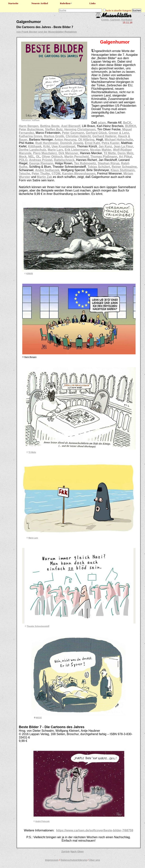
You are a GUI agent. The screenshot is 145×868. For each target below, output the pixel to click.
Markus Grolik (54, 136)
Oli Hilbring (86, 140)
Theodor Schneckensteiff (38, 626)
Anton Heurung (65, 140)
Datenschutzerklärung (74, 860)
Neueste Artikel (40, 3)
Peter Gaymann (73, 133)
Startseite (13, 3)
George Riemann (41, 163)
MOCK (39, 718)
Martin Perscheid (77, 157)
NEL (31, 157)
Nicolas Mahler (101, 150)
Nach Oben (77, 852)
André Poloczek (42, 821)
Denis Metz (125, 153)
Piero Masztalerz (45, 153)
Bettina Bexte (50, 126)
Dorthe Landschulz (32, 150)
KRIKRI (30, 274)
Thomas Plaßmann (104, 157)
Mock (23, 157)
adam (102, 123)
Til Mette (110, 153)
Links (93, 3)
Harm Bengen (29, 126)
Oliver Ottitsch (52, 157)
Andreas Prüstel (41, 160)
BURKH (131, 126)
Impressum (52, 860)
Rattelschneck (64, 160)
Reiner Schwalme (124, 167)
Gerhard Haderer (104, 136)
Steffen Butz (54, 129)
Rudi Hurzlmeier (47, 143)
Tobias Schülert (99, 167)
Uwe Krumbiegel (63, 146)
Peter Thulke (41, 174)
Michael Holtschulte (119, 140)
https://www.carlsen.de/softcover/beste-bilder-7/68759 (95, 830)
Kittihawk (35, 146)
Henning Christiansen (80, 129)
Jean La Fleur (123, 146)
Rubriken (66, 3)
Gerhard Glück (96, 133)
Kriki (47, 146)
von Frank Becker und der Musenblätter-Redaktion (47, 32)
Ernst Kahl (92, 143)
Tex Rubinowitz (85, 163)
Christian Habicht (78, 136)
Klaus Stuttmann (123, 170)
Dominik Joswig (72, 143)
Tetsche (24, 174)
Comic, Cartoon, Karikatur (117, 20)
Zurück (66, 852)
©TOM (56, 174)
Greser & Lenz (119, 133)
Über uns (95, 860)
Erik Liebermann (77, 150)
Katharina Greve (31, 136)
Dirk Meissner (68, 153)
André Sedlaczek (47, 170)
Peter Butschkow (31, 129)
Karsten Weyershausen (79, 174)
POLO (23, 160)
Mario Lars (55, 150)
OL (38, 157)
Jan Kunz (105, 146)
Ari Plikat (125, 157)
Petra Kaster (110, 143)
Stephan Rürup (108, 163)
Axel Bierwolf (71, 126)
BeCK (127, 123)
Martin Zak (45, 177)
